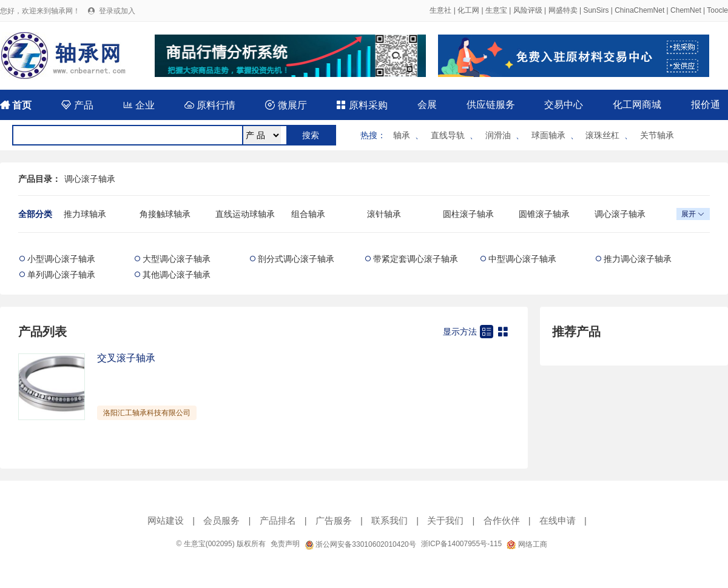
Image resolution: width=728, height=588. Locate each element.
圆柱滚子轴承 (468, 214)
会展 (427, 105)
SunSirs (596, 10)
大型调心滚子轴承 (177, 259)
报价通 (706, 105)
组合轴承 (308, 214)
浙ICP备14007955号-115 (461, 544)
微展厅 (286, 105)
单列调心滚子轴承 (61, 275)
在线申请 (558, 520)
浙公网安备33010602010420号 (360, 544)
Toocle (717, 10)
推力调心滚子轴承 (638, 259)
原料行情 (210, 105)
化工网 (468, 10)
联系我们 (389, 520)
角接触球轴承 (165, 214)
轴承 (402, 135)
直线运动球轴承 (245, 214)
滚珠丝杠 (602, 135)
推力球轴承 (85, 214)
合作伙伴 (502, 520)
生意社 (440, 10)
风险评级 (528, 10)
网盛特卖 (563, 10)
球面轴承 (548, 135)
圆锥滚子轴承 (544, 214)
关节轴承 (657, 135)
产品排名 (278, 520)
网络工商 (527, 544)
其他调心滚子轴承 (177, 275)
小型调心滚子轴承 (61, 259)
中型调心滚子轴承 (522, 259)
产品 (77, 105)
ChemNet (686, 10)
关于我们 (445, 520)
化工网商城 (637, 105)
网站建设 (166, 520)
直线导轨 (448, 135)
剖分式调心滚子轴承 (296, 259)
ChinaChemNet (639, 10)
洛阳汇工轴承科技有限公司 (147, 413)
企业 (139, 105)
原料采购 (362, 105)
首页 (16, 105)
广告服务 (334, 520)
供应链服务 (491, 105)
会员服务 (221, 520)
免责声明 (285, 544)
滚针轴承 (384, 214)
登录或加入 (117, 11)
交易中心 (564, 105)
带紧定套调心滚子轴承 (416, 259)
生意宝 (496, 10)
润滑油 (498, 135)
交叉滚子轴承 (126, 358)
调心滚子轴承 (90, 179)
